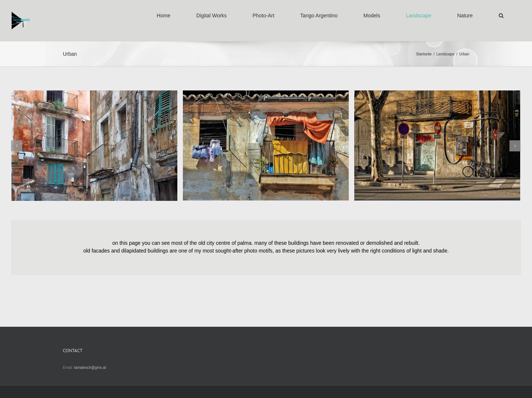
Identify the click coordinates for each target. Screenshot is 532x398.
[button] (501, 16)
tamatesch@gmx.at (90, 368)
